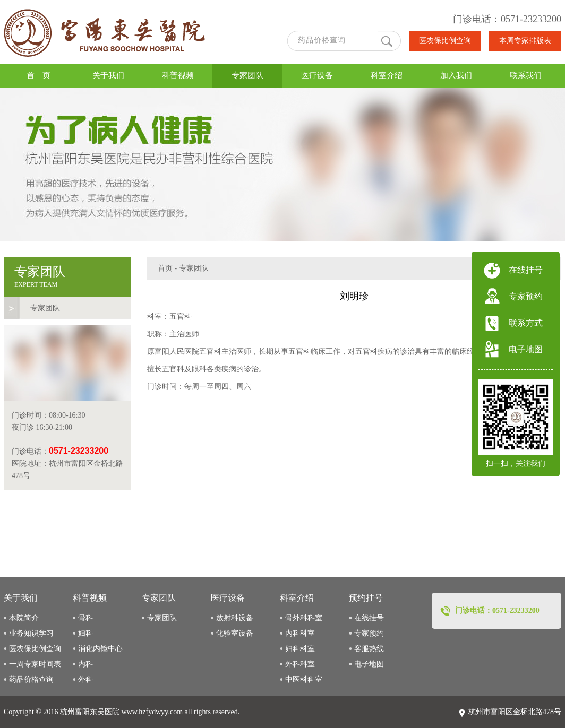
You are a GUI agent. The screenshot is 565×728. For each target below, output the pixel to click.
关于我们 (108, 75)
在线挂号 (369, 618)
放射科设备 (235, 618)
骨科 (85, 618)
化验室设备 (235, 633)
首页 (165, 268)
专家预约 (369, 633)
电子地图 (369, 664)
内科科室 (300, 633)
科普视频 (178, 75)
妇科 (85, 633)
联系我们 (526, 75)
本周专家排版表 (525, 41)
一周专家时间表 (35, 664)
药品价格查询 (31, 679)
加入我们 (456, 75)
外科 (85, 679)
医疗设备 (317, 75)
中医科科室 (304, 679)
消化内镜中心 (100, 649)
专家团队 (247, 75)
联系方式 (526, 323)
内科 (85, 664)
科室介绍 (387, 75)
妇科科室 (300, 649)
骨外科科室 (304, 618)
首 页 (38, 75)
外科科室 (300, 664)
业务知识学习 (31, 633)
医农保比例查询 (445, 41)
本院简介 (24, 618)
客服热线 (369, 649)
